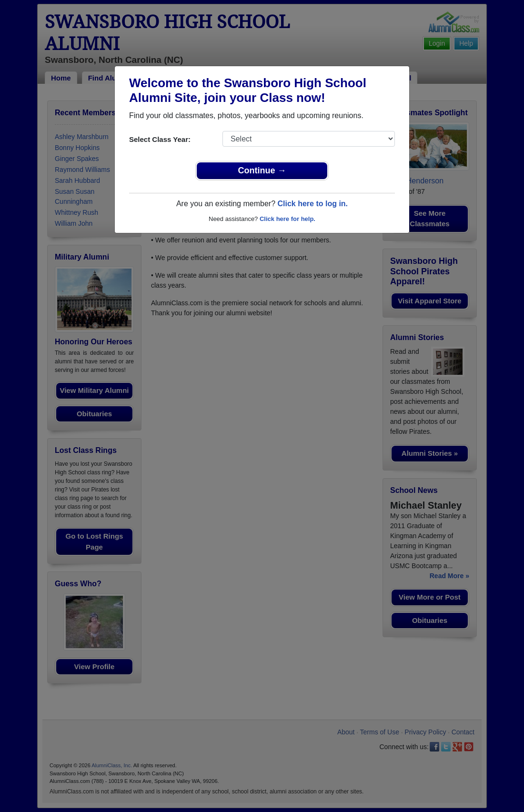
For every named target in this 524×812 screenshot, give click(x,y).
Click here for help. (287, 219)
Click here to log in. (312, 204)
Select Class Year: (160, 139)
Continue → (262, 170)
